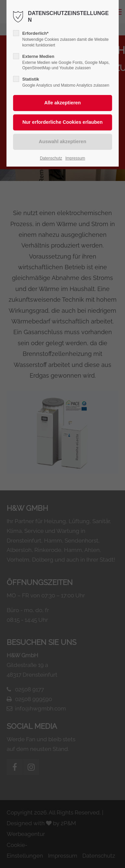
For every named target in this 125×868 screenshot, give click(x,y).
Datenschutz (51, 158)
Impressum (75, 158)
